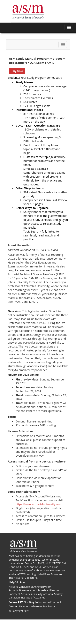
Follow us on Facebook (48, 602)
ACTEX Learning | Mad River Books (38, 574)
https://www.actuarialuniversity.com (39, 504)
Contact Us (16, 606)
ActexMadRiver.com (49, 590)
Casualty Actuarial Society (48, 594)
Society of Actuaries (20, 594)
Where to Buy (39, 606)
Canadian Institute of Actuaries (27, 597)
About (27, 606)
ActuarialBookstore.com (23, 590)
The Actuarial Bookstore (23, 578)
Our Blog (29, 602)
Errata (51, 606)
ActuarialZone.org (19, 587)
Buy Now (17, 71)
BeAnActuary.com (41, 587)
